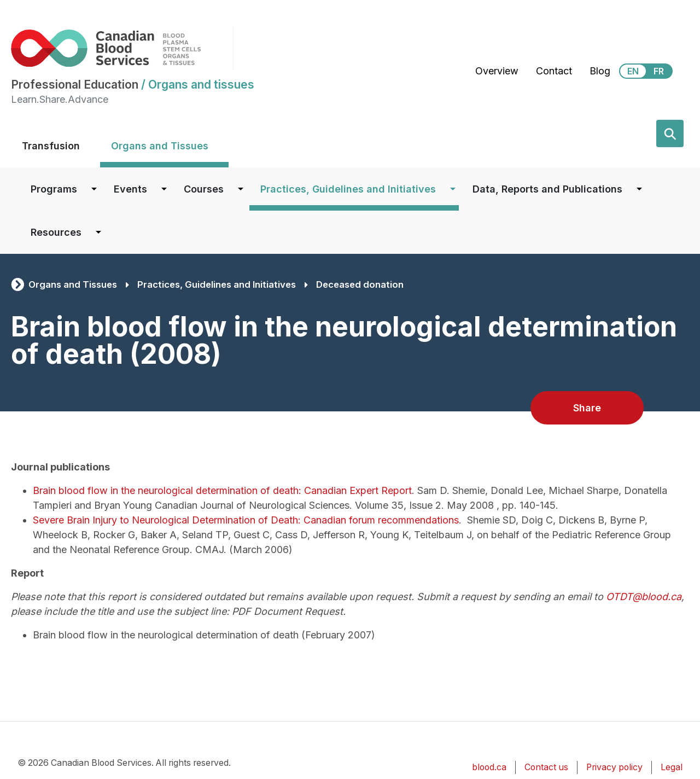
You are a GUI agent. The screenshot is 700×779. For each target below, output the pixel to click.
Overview (497, 71)
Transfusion (51, 146)
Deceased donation (360, 284)
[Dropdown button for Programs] (94, 189)
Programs (54, 189)
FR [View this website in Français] (659, 71)
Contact (554, 71)
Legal (672, 767)
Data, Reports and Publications (547, 189)
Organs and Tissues (160, 146)
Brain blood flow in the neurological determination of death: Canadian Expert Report (222, 490)
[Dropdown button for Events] (164, 189)
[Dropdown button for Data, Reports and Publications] (639, 189)
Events (130, 189)
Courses (204, 189)
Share (587, 408)
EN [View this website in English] (633, 71)
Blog (600, 71)
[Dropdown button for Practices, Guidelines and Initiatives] (453, 189)
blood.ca (489, 767)
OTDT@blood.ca (644, 597)
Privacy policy (614, 767)
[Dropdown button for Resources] (98, 232)
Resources (56, 232)
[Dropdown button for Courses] (241, 189)
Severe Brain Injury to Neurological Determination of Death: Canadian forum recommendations (246, 520)
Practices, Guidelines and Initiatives (348, 189)
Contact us (546, 767)
